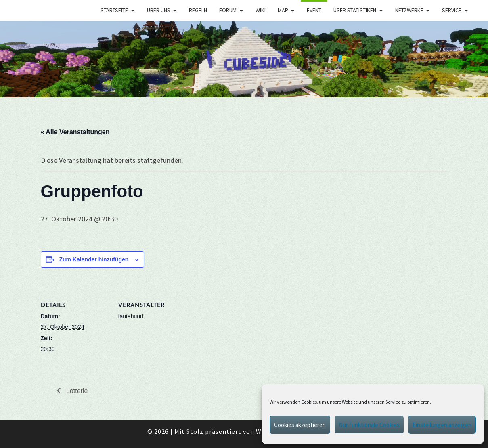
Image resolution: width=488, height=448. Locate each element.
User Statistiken (355, 10)
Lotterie (76, 391)
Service (452, 10)
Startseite (114, 10)
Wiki (261, 10)
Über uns (159, 10)
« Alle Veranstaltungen (75, 132)
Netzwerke (409, 10)
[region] (244, 59)
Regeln (198, 10)
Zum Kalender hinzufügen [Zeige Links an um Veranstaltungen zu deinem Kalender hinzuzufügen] (94, 259)
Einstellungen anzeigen (442, 425)
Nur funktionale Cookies (369, 425)
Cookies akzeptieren (300, 425)
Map (283, 10)
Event (314, 10)
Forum (228, 10)
